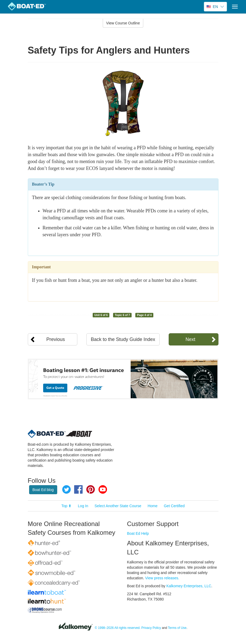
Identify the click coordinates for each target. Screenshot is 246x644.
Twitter (66, 489)
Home (152, 506)
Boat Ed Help (138, 533)
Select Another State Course (118, 506)
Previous (56, 339)
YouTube (103, 489)
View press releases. (162, 578)
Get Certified (174, 506)
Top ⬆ (66, 506)
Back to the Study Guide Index (123, 339)
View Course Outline (123, 23)
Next (190, 339)
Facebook (78, 489)
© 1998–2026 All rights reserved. (118, 628)
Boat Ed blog (43, 490)
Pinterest (91, 489)
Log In (83, 506)
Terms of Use (177, 628)
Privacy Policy (151, 628)
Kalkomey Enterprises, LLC (189, 586)
